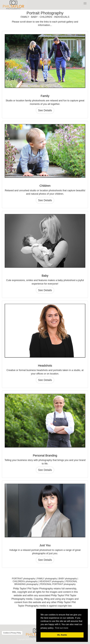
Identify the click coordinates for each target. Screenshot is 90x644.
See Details (45, 110)
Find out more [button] (62, 628)
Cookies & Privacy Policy (12, 633)
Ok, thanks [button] (62, 635)
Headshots (45, 366)
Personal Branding (45, 455)
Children (45, 186)
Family (45, 96)
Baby (45, 276)
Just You (45, 545)
